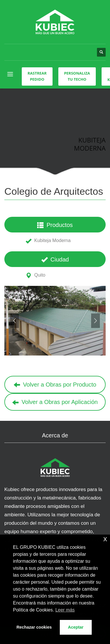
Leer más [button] (65, 610)
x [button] (105, 539)
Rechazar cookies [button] (34, 627)
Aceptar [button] (76, 627)
